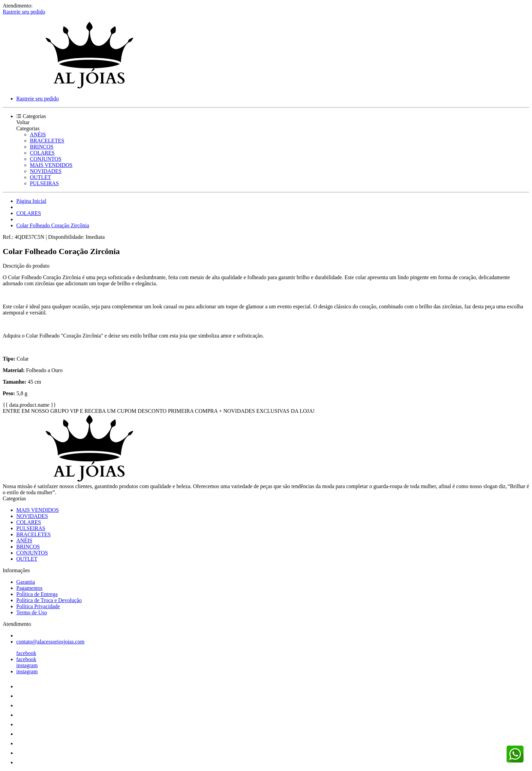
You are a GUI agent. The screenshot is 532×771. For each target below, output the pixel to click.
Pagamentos (29, 588)
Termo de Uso (32, 612)
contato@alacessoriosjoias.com (50, 642)
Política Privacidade (38, 606)
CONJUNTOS (46, 159)
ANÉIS (38, 134)
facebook (26, 653)
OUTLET (40, 177)
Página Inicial (31, 201)
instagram (27, 665)
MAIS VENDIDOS (51, 165)
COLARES (42, 153)
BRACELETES (47, 141)
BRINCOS (42, 147)
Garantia (26, 582)
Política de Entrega (37, 594)
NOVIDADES (46, 171)
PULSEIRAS (44, 183)
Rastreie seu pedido (24, 12)
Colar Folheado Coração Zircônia (53, 225)
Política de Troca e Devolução (49, 600)
